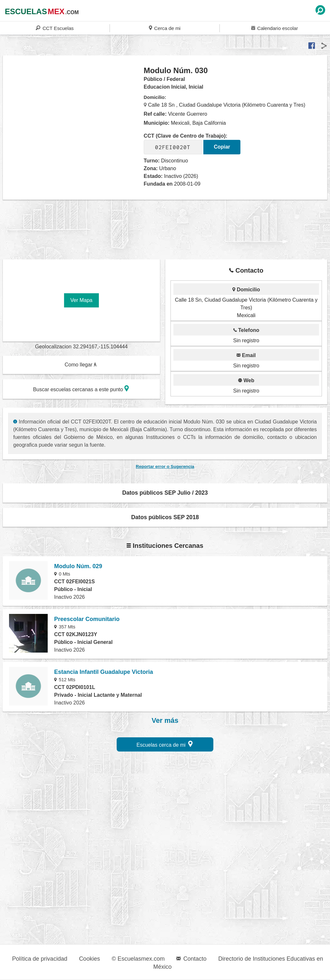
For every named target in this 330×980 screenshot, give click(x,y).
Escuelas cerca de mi (165, 744)
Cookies (89, 959)
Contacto (191, 959)
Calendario (275, 28)
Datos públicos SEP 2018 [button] (165, 517)
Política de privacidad (40, 959)
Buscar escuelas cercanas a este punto (81, 388)
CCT (55, 28)
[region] (73, 117)
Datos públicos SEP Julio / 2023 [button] (165, 493)
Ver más (165, 721)
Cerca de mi (165, 28)
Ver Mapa (81, 300)
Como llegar (81, 365)
